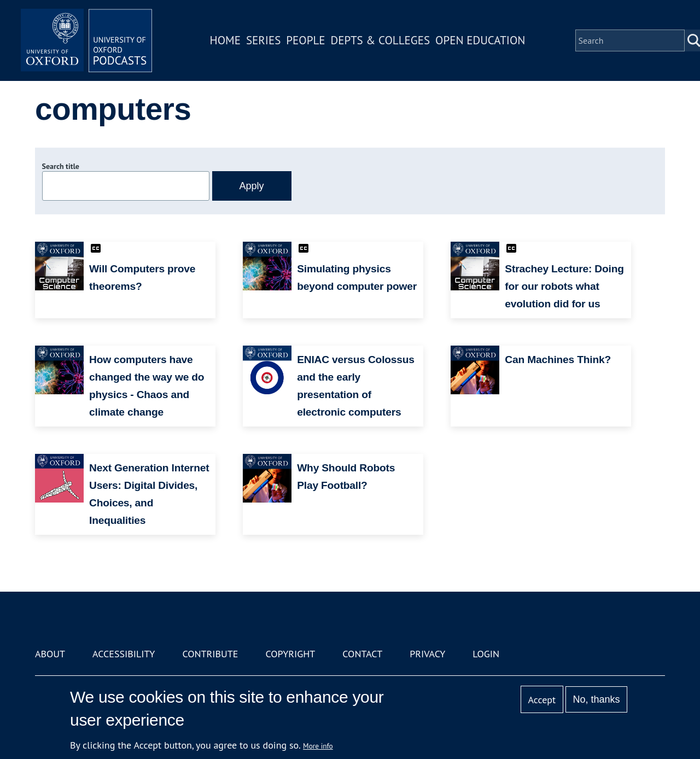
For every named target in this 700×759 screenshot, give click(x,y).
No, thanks (596, 699)
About (50, 654)
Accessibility (124, 654)
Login (486, 654)
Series (263, 40)
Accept (542, 700)
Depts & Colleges (381, 40)
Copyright (290, 654)
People (305, 40)
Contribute (210, 654)
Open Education (480, 40)
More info (318, 746)
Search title (61, 166)
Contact (362, 654)
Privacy (427, 654)
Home (225, 40)
